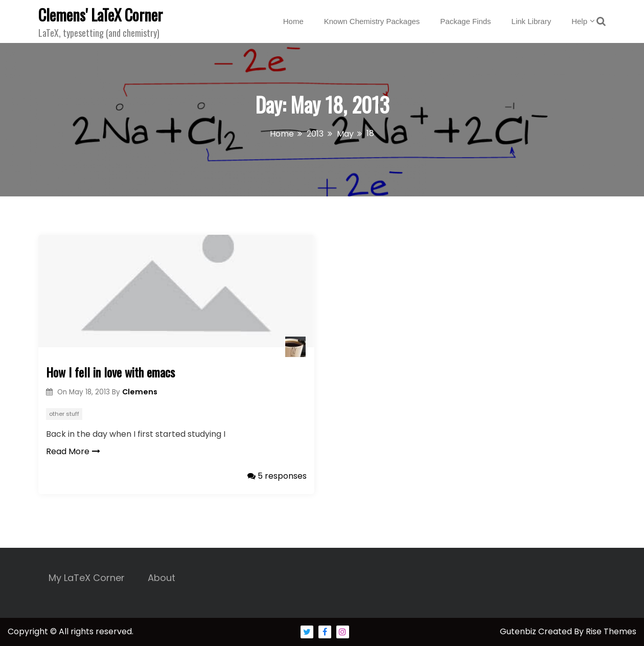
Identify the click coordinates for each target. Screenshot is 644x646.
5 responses (277, 476)
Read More (73, 451)
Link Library (532, 21)
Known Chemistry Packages (372, 21)
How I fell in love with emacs (110, 372)
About (162, 578)
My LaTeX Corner (87, 578)
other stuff (64, 414)
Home (293, 21)
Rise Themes (611, 631)
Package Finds (465, 21)
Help (579, 21)
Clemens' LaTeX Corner (100, 15)
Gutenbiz (519, 631)
